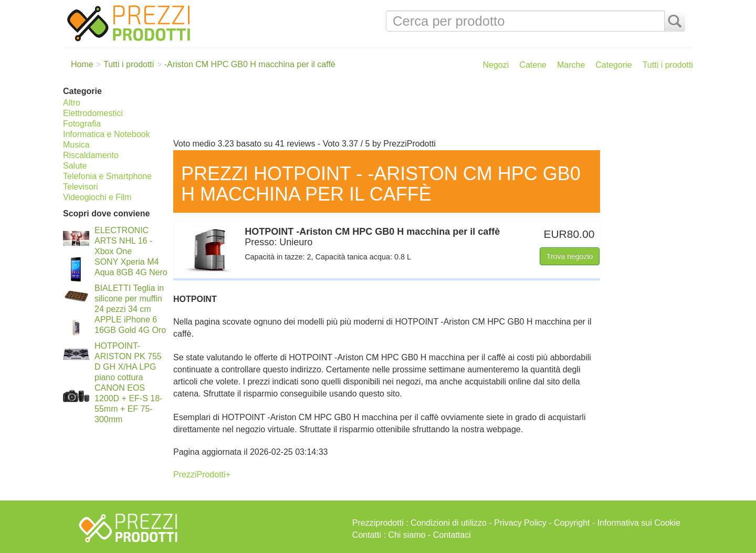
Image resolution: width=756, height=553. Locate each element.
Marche (571, 65)
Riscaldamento (91, 155)
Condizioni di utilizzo (449, 523)
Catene (533, 65)
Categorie (613, 65)
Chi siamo (407, 535)
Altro (72, 103)
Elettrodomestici (93, 113)
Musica (76, 145)
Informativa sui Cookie (639, 523)
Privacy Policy (520, 523)
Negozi (496, 65)
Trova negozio (570, 256)
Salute (75, 166)
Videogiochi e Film (97, 197)
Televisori (81, 187)
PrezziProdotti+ (202, 474)
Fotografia (82, 124)
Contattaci (452, 535)
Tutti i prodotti (668, 65)
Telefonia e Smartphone (107, 176)
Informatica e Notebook (106, 134)
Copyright (572, 523)
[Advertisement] (430, 109)
